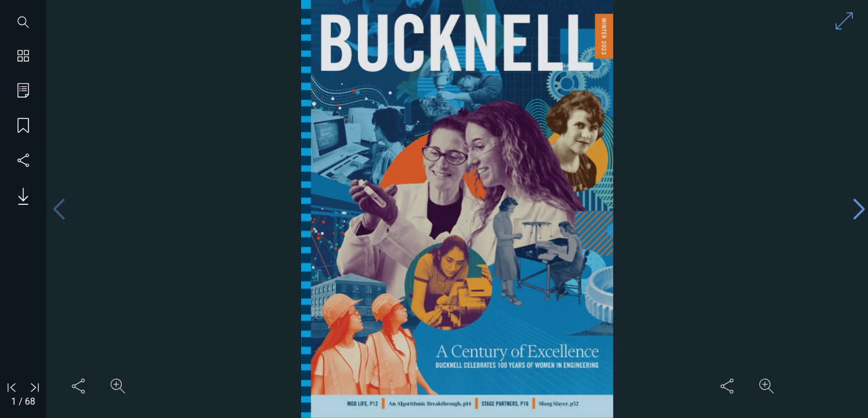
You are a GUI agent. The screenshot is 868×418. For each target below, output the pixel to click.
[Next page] (859, 209)
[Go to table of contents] (23, 92)
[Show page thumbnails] (23, 57)
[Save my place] (23, 127)
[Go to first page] (12, 387)
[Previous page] (59, 209)
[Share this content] (78, 386)
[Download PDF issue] (19, 196)
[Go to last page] (35, 387)
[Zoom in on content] (118, 386)
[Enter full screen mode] (844, 21)
